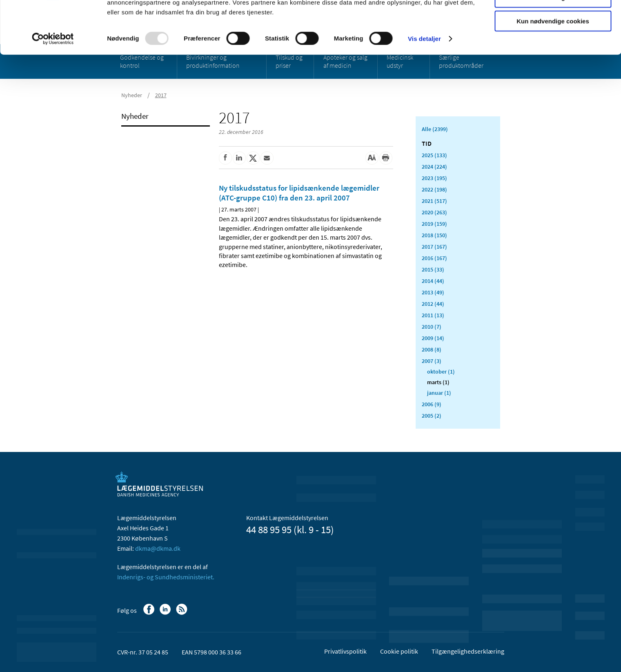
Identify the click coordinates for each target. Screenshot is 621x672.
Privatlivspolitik (345, 651)
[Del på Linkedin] (239, 158)
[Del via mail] (267, 158)
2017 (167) (434, 247)
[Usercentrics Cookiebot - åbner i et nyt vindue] (53, 86)
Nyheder (135, 116)
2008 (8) (432, 349)
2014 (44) (433, 281)
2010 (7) (432, 327)
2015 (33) (433, 269)
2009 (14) (433, 338)
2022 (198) (434, 189)
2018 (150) (434, 235)
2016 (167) (434, 258)
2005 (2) (432, 416)
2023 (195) (434, 178)
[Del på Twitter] (253, 158)
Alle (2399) (435, 129)
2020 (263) (434, 212)
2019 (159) (434, 224)
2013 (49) (433, 292)
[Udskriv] (386, 158)
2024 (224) (434, 167)
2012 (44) (433, 304)
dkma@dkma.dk (158, 548)
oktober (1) (441, 372)
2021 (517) (434, 201)
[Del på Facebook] (225, 158)
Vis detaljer (424, 86)
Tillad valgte (553, 44)
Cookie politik (399, 651)
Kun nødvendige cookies (553, 68)
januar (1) (439, 393)
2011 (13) (433, 315)
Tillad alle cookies (553, 20)
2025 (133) (434, 155)
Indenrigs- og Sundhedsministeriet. (166, 577)
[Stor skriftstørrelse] (372, 158)
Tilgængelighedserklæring (468, 651)
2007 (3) (432, 361)
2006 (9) (432, 404)
